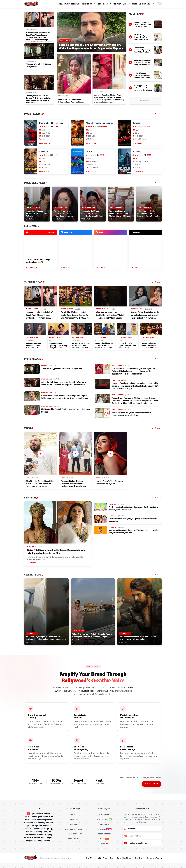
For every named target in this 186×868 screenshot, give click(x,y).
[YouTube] (100, 858)
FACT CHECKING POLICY (74, 829)
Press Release (103, 4)
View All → (157, 114)
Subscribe (31, 267)
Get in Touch (152, 784)
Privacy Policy (108, 858)
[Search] (153, 4)
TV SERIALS (102, 829)
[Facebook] (95, 858)
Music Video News (72, 4)
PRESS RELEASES (105, 834)
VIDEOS (102, 839)
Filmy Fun (133, 4)
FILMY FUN (105, 844)
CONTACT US (74, 819)
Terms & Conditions (124, 858)
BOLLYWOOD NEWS (105, 815)
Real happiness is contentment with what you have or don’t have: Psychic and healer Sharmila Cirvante (142, 90)
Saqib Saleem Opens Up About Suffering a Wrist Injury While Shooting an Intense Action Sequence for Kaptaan (91, 46)
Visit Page (66, 267)
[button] (159, 4)
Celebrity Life (144, 4)
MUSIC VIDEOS (105, 824)
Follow (100, 267)
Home (60, 4)
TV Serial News (88, 4)
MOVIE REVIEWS (103, 819)
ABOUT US (74, 815)
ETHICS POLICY (74, 839)
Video (125, 4)
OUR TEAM (74, 824)
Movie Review (116, 4)
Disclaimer (139, 858)
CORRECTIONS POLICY (74, 834)
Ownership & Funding (154, 858)
